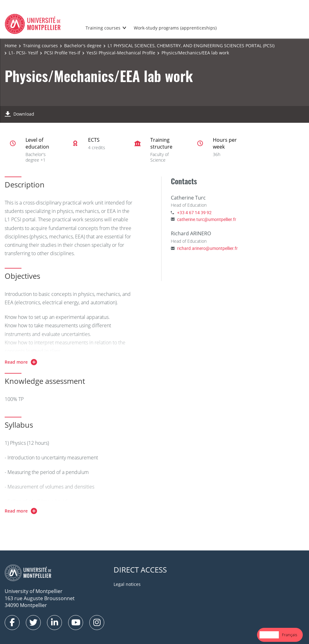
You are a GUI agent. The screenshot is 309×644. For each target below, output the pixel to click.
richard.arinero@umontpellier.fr (207, 248)
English (269, 635)
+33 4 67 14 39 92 (194, 212)
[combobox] (269, 635)
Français (290, 635)
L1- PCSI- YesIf (23, 53)
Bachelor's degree (83, 46)
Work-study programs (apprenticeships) (175, 28)
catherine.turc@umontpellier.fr (207, 219)
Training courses (103, 28)
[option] (290, 635)
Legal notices (127, 584)
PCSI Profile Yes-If (62, 53)
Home (11, 46)
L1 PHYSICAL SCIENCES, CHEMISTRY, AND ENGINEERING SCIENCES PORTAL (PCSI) (191, 46)
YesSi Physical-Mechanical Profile (121, 53)
